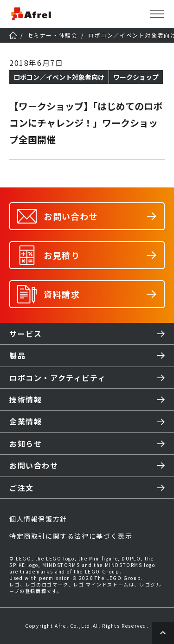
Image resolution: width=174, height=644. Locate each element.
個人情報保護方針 (38, 519)
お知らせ (26, 444)
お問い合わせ (34, 465)
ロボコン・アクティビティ (58, 378)
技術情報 (26, 399)
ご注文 (22, 488)
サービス (26, 334)
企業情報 (26, 421)
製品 (17, 355)
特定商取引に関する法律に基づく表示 (71, 536)
